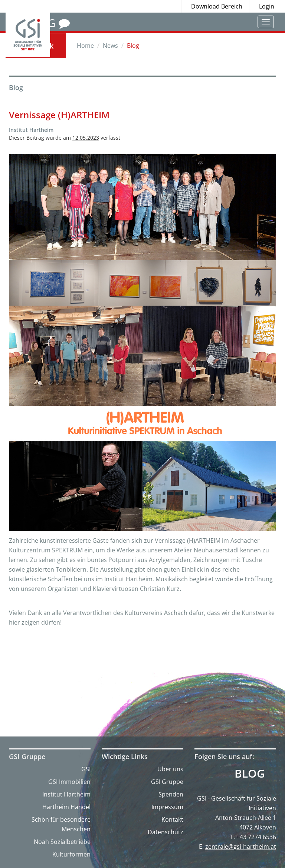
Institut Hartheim (66, 794)
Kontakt (172, 819)
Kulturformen (71, 854)
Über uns (170, 769)
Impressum (167, 807)
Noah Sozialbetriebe (62, 842)
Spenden (171, 794)
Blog (250, 774)
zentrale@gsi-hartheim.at (241, 847)
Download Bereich (217, 6)
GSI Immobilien (69, 782)
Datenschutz (166, 832)
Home (85, 46)
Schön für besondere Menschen (61, 824)
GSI (86, 769)
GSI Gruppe (167, 782)
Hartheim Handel (66, 807)
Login (267, 6)
